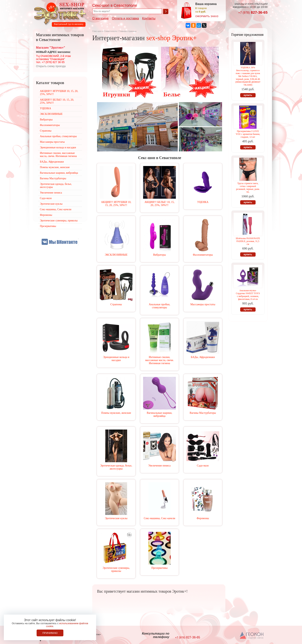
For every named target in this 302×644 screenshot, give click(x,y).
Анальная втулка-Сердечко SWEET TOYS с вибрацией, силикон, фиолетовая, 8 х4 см (248, 295)
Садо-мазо (203, 466)
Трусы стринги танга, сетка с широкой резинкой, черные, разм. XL (248, 188)
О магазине (100, 18)
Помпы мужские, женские (116, 413)
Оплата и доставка (125, 18)
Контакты (149, 18)
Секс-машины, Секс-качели (159, 518)
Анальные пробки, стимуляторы (159, 306)
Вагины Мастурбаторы (203, 413)
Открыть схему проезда (51, 66)
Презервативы (159, 568)
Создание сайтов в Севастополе (252, 636)
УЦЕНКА (203, 202)
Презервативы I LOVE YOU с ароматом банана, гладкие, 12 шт (248, 134)
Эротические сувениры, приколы (116, 569)
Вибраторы (159, 255)
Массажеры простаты (203, 304)
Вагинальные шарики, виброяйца (159, 414)
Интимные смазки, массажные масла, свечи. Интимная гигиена (159, 360)
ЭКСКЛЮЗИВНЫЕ (116, 255)
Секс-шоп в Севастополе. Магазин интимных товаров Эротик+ (59, 13)
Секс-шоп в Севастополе (105, 31)
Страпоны (116, 304)
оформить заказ (207, 16)
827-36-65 (253, 12)
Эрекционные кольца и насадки (116, 359)
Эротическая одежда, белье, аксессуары (116, 467)
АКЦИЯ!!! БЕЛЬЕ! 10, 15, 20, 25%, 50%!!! (159, 204)
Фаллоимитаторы (203, 255)
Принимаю (50, 633)
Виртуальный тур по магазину (69, 24)
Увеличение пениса (160, 466)
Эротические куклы (116, 518)
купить (248, 95)
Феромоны (203, 518)
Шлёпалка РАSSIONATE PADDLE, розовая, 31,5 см (248, 241)
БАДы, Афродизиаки (203, 357)
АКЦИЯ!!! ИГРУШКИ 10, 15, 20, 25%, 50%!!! (116, 204)
